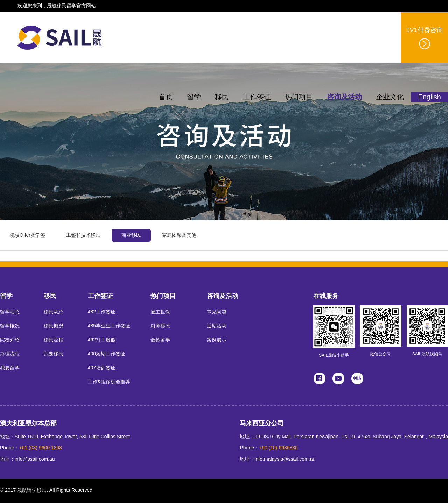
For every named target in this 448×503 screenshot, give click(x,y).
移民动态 (54, 312)
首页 (166, 97)
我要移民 (54, 354)
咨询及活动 (344, 97)
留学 (194, 97)
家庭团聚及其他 (179, 236)
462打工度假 (102, 340)
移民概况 (54, 326)
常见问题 (217, 312)
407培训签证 (102, 368)
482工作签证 (102, 312)
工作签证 (257, 97)
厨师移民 (160, 326)
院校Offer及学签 (27, 236)
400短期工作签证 (107, 354)
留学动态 (10, 312)
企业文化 (390, 97)
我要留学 (10, 368)
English (429, 97)
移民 (222, 97)
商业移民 (131, 236)
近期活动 (217, 326)
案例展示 (217, 340)
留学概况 (10, 326)
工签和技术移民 (83, 236)
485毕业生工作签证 (109, 326)
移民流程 (54, 340)
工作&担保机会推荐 (109, 382)
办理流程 (10, 354)
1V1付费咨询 (424, 38)
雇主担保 (160, 312)
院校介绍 (10, 340)
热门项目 (299, 97)
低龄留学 (160, 340)
